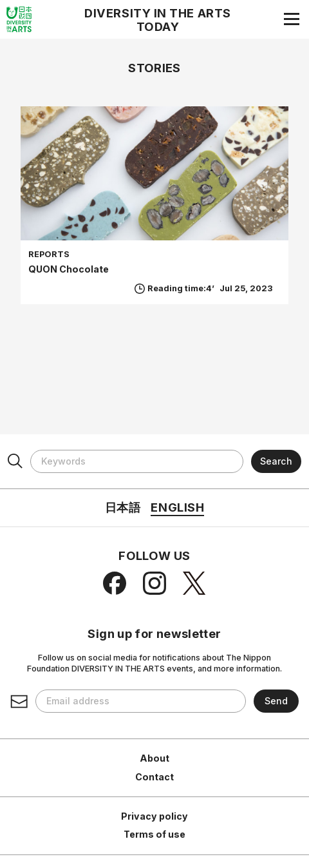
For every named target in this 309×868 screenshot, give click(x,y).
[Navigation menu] (292, 19)
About (154, 758)
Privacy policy (154, 816)
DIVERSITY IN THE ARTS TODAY (158, 20)
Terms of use (154, 834)
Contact (154, 777)
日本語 (123, 507)
